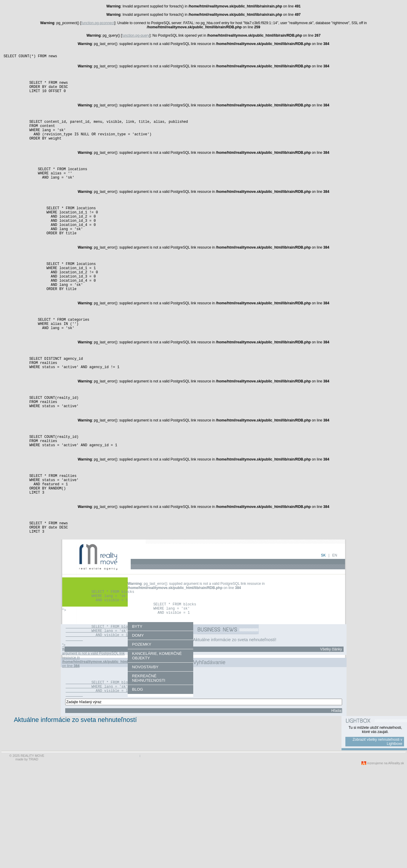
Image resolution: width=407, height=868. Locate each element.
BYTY (137, 715)
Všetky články (331, 738)
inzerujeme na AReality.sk (386, 864)
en (335, 638)
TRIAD (33, 860)
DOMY (138, 724)
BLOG (138, 778)
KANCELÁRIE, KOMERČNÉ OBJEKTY (157, 744)
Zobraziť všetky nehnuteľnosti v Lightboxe (377, 843)
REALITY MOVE (32, 857)
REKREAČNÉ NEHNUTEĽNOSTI (149, 767)
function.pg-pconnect (98, 23)
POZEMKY (142, 733)
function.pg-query (136, 35)
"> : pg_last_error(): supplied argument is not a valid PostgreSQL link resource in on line (110, 768)
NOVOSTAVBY (145, 755)
